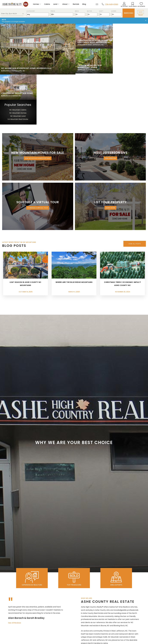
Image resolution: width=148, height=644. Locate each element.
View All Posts (135, 193)
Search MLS (129, 13)
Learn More (110, 157)
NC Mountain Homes (130, 62)
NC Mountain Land (130, 65)
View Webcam (110, 107)
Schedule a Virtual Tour (38, 157)
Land (55, 4)
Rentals (76, 4)
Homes (36, 4)
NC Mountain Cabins (130, 59)
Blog (84, 4)
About (65, 4)
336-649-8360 (112, 4)
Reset (141, 15)
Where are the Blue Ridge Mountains (74, 231)
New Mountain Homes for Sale (38, 107)
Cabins (47, 4)
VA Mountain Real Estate (130, 68)
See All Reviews (15, 572)
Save (141, 12)
